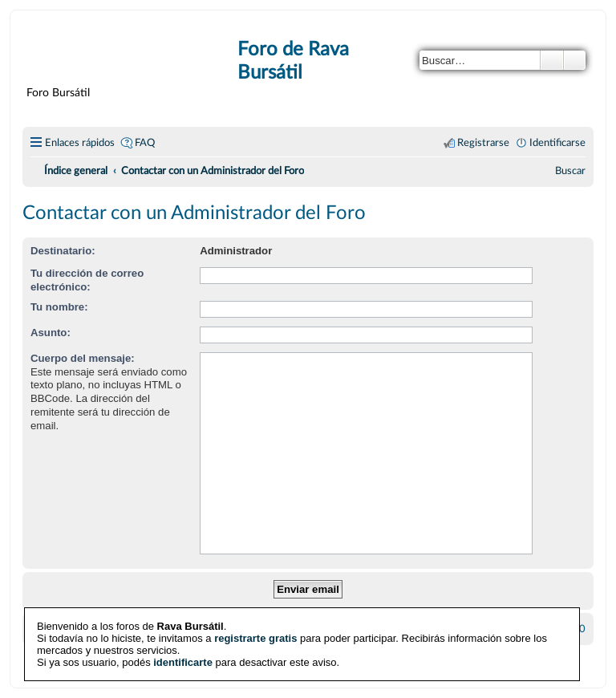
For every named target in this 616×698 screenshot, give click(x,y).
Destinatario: (63, 251)
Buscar (552, 60)
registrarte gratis (255, 637)
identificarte (183, 661)
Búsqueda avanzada (575, 60)
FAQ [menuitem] (145, 143)
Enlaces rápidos (80, 143)
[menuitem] (570, 171)
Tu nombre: (59, 307)
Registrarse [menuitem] (483, 143)
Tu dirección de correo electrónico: (87, 280)
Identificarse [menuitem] (557, 143)
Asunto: (51, 333)
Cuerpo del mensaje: (83, 358)
